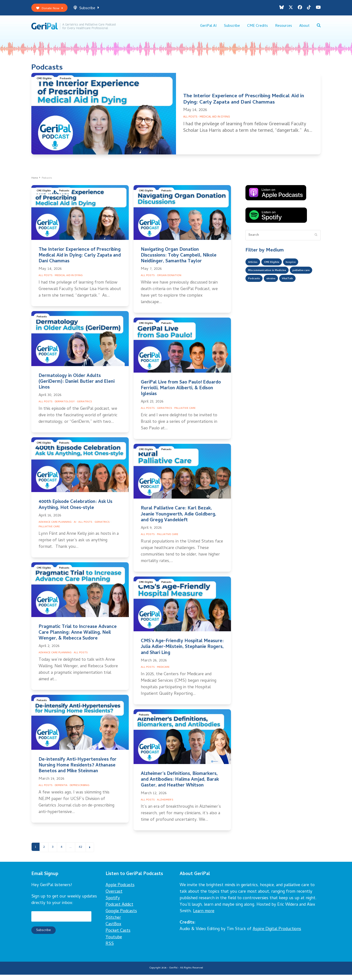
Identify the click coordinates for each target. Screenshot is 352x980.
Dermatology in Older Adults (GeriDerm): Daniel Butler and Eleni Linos (77, 386)
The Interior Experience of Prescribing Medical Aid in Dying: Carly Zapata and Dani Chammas (244, 104)
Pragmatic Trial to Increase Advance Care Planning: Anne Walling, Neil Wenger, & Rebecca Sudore (78, 637)
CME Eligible (46, 84)
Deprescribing (80, 790)
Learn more (204, 917)
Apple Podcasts (120, 891)
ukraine (304, 287)
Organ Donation (169, 280)
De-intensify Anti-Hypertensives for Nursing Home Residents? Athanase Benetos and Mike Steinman (78, 770)
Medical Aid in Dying (215, 121)
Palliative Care (185, 413)
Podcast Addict (119, 910)
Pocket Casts (118, 936)
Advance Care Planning (55, 527)
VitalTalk (255, 296)
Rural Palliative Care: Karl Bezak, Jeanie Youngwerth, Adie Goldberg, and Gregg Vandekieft (179, 519)
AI (75, 527)
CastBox (113, 930)
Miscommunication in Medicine (272, 277)
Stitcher (113, 923)
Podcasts (70, 84)
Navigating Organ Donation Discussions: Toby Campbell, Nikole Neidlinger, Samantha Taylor (179, 260)
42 (85, 852)
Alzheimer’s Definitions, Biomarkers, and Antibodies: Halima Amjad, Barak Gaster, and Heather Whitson (180, 784)
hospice (299, 267)
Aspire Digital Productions (277, 935)
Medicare (163, 672)
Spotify (113, 904)
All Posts (190, 121)
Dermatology (65, 406)
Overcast (114, 897)
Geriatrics (85, 406)
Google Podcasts (121, 917)
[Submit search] (316, 239)
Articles (254, 267)
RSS (110, 949)
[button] (318, 29)
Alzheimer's (165, 804)
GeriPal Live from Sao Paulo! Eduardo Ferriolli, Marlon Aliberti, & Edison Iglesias (181, 393)
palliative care (259, 287)
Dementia (61, 790)
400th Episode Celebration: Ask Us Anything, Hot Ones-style (75, 509)
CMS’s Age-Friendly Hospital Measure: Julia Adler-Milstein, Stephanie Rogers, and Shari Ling (182, 651)
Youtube (114, 943)
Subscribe (92, 9)
